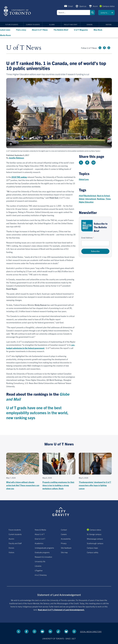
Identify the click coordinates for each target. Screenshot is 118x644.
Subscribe (95, 251)
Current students (33, 25)
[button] (106, 13)
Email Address (87, 238)
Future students (12, 25)
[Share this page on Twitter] (81, 163)
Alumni (52, 25)
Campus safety (93, 552)
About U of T (40, 534)
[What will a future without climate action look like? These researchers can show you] (23, 471)
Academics (39, 543)
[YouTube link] (42, 631)
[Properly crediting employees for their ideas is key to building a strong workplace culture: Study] (59, 471)
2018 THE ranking (19, 177)
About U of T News (40, 30)
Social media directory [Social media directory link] (91, 632)
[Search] (73, 13)
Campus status (108, 6)
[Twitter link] (100, 48)
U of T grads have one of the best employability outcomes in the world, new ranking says (37, 413)
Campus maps (92, 548)
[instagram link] (109, 48)
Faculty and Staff (71, 25)
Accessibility (66, 539)
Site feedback (66, 548)
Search (92, 13)
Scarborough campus (95, 543)
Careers (64, 534)
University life (40, 561)
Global (82, 199)
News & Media (40, 530)
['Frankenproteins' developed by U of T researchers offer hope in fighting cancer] (95, 471)
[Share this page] (93, 163)
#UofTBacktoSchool (88, 196)
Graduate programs (42, 552)
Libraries (38, 566)
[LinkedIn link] (50, 631)
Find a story (21, 30)
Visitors (109, 25)
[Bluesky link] (66, 631)
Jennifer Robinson (16, 158)
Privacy (64, 543)
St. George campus (94, 534)
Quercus (83, 6)
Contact (64, 530)
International (91, 199)
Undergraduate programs (44, 548)
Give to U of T (40, 539)
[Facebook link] (104, 48)
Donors (90, 25)
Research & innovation (43, 557)
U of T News (24, 48)
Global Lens (84, 179)
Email (70, 6)
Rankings (101, 199)
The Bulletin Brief (61, 30)
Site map (64, 552)
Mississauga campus (95, 539)
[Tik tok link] (58, 631)
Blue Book (98, 30)
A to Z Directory (41, 575)
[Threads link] (74, 631)
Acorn (95, 6)
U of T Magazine (81, 30)
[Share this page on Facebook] (87, 163)
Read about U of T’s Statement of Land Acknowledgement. (61, 610)
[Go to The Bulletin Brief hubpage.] (87, 226)
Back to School (103, 196)
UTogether (39, 570)
